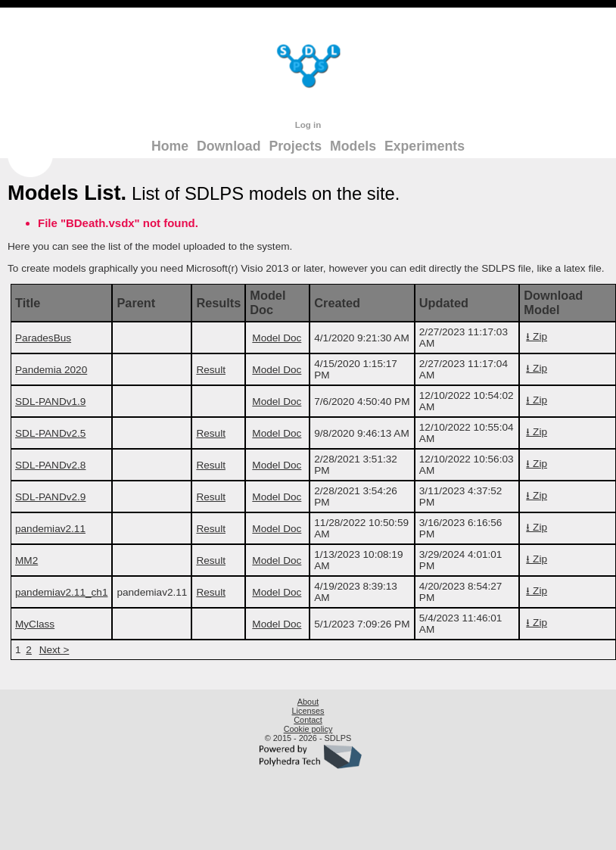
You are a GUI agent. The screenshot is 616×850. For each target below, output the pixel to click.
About (308, 702)
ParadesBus (43, 338)
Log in (308, 125)
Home (170, 146)
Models (353, 146)
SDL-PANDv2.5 (50, 433)
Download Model (553, 302)
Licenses (308, 711)
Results (218, 303)
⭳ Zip (537, 336)
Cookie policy (308, 729)
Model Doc (268, 302)
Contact (308, 720)
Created (337, 303)
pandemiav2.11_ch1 (61, 592)
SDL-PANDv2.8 (50, 465)
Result (211, 370)
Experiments (425, 146)
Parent (136, 303)
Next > (54, 650)
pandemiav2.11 (50, 529)
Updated (444, 303)
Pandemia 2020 (51, 370)
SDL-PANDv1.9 (50, 402)
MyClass (35, 624)
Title (28, 303)
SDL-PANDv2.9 (50, 497)
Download (229, 146)
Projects (295, 146)
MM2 (26, 560)
